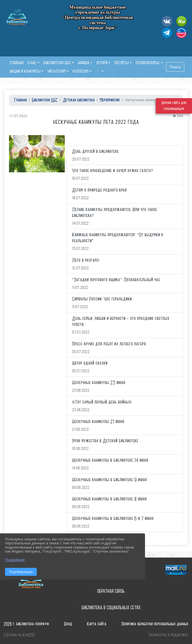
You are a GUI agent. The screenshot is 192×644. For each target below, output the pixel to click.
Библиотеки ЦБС (57, 63)
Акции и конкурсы (25, 71)
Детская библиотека (79, 100)
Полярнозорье (148, 63)
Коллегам (81, 71)
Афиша (83, 63)
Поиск (175, 67)
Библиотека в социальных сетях (111, 608)
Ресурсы (122, 63)
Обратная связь (111, 591)
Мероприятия (110, 100)
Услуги (102, 63)
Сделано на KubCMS (19, 635)
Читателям (57, 71)
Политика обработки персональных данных (155, 624)
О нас (32, 63)
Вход (68, 624)
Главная (20, 100)
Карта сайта (97, 624)
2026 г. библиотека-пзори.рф (26, 624)
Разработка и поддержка (169, 635)
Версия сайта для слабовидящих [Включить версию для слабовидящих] (174, 106)
